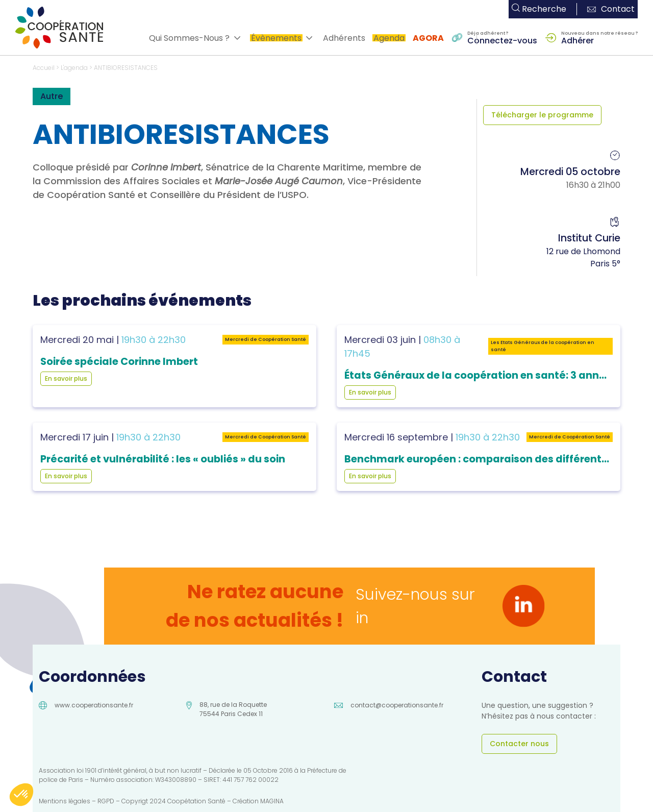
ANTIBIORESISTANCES (126, 68)
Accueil (44, 68)
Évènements (276, 38)
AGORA (428, 38)
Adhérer (577, 40)
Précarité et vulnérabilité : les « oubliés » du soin (163, 459)
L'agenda (74, 68)
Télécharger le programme (542, 115)
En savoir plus (66, 378)
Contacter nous (519, 744)
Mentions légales (65, 801)
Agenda (389, 38)
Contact (611, 9)
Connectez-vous (502, 40)
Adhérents (344, 38)
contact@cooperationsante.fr (397, 705)
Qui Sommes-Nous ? (189, 38)
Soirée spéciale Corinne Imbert (119, 362)
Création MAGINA (258, 801)
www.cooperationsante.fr (94, 705)
